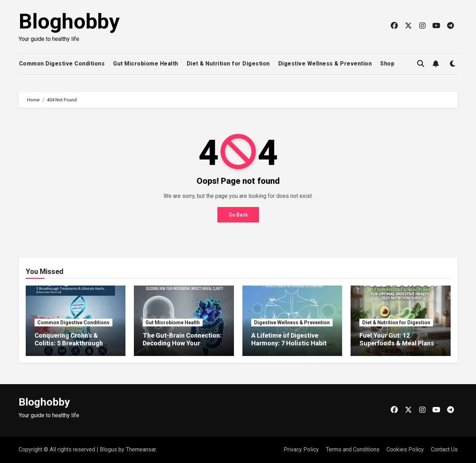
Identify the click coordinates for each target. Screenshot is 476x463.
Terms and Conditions (353, 449)
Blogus (108, 449)
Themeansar (141, 449)
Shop (387, 64)
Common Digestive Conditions (62, 64)
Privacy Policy (301, 449)
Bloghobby (69, 21)
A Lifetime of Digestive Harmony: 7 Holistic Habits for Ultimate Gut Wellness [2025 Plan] (291, 347)
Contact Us (444, 449)
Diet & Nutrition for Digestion (228, 64)
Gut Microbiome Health (146, 64)
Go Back (238, 215)
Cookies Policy (405, 449)
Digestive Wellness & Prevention (325, 64)
